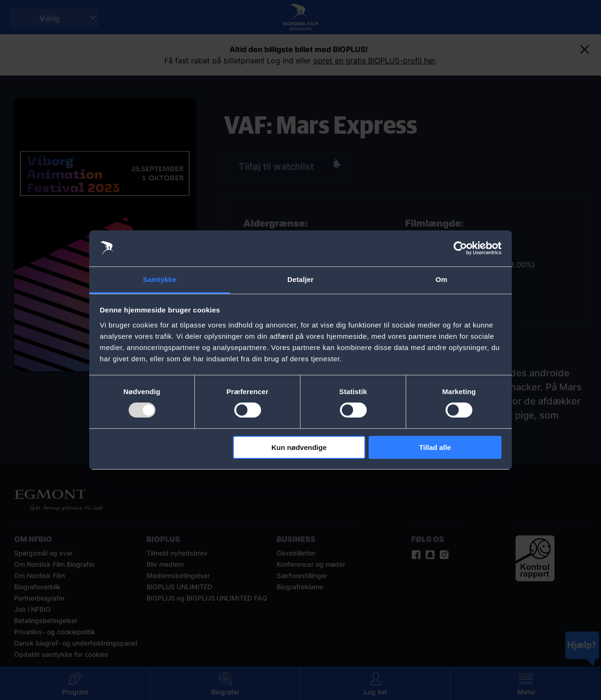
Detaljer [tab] (300, 279)
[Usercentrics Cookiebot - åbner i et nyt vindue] (460, 248)
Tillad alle (435, 447)
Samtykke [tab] (160, 279)
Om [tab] (441, 279)
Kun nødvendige (299, 447)
